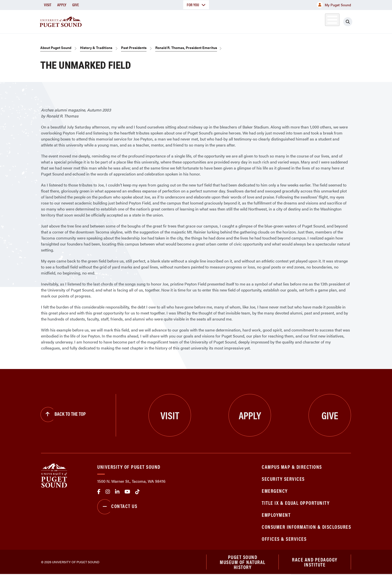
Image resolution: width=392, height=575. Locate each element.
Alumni (320, 21)
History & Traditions (96, 47)
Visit (48, 5)
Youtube (127, 492)
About (145, 21)
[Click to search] (348, 22)
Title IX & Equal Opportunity (296, 503)
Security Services (283, 479)
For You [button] (196, 5)
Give (76, 5)
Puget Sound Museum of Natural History (243, 562)
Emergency (275, 491)
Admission (215, 21)
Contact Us (117, 507)
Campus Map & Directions (292, 467)
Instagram (108, 492)
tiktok (137, 492)
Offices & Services (284, 539)
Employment (276, 515)
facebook (99, 492)
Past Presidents (134, 47)
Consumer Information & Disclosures (306, 527)
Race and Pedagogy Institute (315, 562)
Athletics (293, 21)
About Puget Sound (56, 47)
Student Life (255, 21)
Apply (62, 5)
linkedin (117, 492)
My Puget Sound (334, 5)
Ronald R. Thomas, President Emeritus (186, 47)
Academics (178, 21)
